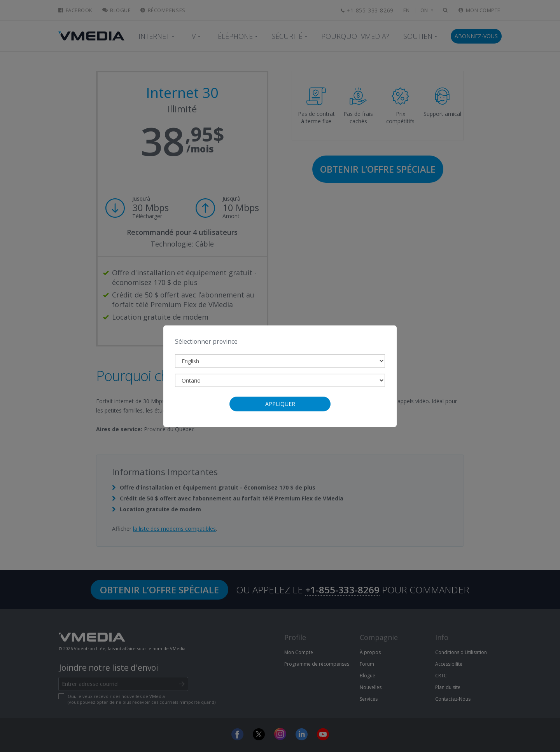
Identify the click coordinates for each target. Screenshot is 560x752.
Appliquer (280, 404)
